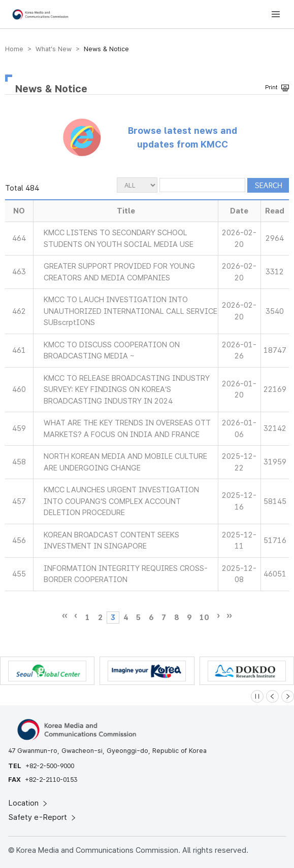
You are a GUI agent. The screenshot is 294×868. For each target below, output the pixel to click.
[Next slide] (288, 696)
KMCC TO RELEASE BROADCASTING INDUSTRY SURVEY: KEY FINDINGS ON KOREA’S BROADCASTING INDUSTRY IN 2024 (127, 390)
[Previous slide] (272, 696)
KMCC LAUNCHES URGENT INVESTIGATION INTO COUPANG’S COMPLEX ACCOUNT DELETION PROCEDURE (121, 501)
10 (204, 618)
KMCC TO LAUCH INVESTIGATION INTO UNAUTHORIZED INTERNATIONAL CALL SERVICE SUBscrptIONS (130, 311)
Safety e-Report (43, 817)
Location (29, 803)
